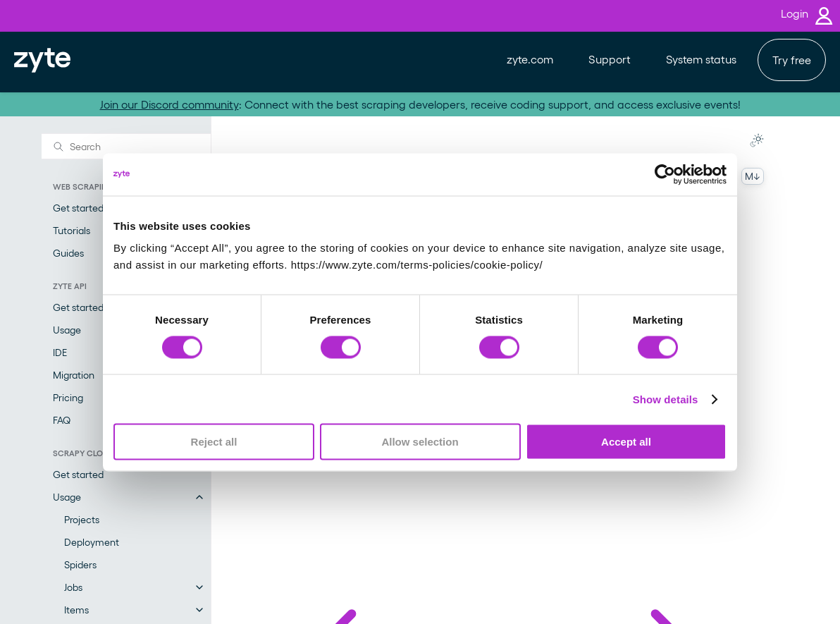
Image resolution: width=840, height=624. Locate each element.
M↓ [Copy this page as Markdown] (753, 176)
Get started (78, 474)
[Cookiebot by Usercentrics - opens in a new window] (665, 174)
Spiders (80, 564)
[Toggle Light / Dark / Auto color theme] (757, 140)
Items (76, 610)
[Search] (126, 146)
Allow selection (420, 442)
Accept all (626, 442)
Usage (67, 497)
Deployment (92, 542)
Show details (666, 399)
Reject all (214, 442)
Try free (792, 60)
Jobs (73, 587)
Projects (82, 519)
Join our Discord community (169, 104)
